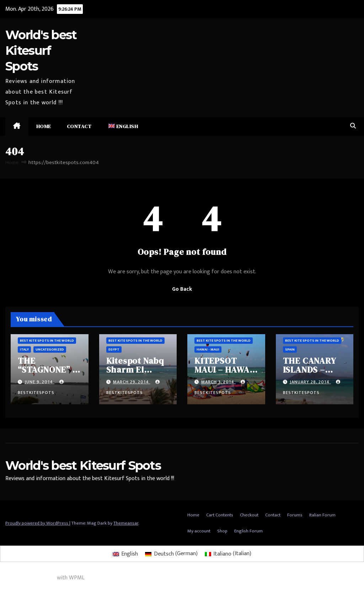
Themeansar (126, 523)
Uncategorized (50, 349)
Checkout (249, 515)
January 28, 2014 (310, 382)
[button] (353, 126)
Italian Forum (322, 515)
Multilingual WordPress (28, 578)
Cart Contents (220, 515)
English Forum (248, 531)
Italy (24, 349)
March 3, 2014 (218, 382)
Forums (295, 515)
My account (199, 531)
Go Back (182, 289)
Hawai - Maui (208, 349)
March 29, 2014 (132, 382)
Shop (222, 531)
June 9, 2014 (39, 382)
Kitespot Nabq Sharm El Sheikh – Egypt (137, 370)
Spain (290, 349)
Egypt (114, 349)
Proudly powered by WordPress (37, 523)
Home (44, 126)
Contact (79, 126)
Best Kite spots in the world (47, 341)
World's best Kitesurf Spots (41, 51)
